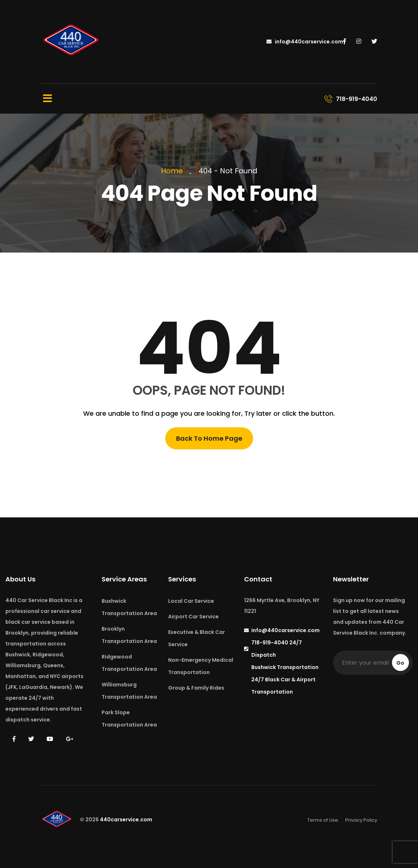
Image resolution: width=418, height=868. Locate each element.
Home (174, 171)
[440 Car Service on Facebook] (345, 42)
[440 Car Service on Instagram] (359, 42)
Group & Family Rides (196, 688)
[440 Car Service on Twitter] (374, 42)
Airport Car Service (193, 617)
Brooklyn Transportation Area (129, 635)
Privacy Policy (361, 820)
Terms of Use (323, 820)
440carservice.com (126, 820)
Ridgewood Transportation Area (129, 663)
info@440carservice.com (305, 42)
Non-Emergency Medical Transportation (201, 666)
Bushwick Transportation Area (129, 607)
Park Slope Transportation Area (129, 719)
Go (400, 663)
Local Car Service (191, 601)
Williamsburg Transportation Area (129, 691)
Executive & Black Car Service (197, 638)
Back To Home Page (209, 438)
